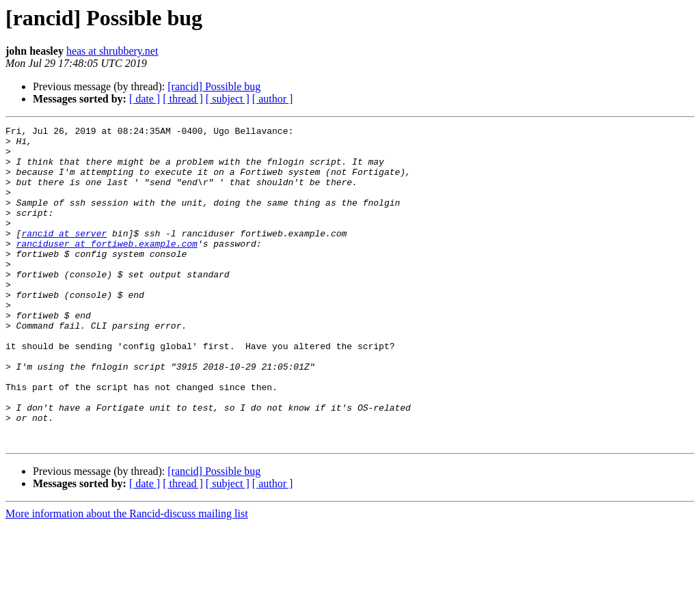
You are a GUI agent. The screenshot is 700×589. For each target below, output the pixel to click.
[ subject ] (228, 99)
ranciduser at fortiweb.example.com (107, 268)
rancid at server (64, 256)
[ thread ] (183, 99)
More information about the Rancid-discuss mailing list (127, 577)
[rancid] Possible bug (214, 86)
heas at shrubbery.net (112, 51)
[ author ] (273, 99)
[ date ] (145, 99)
